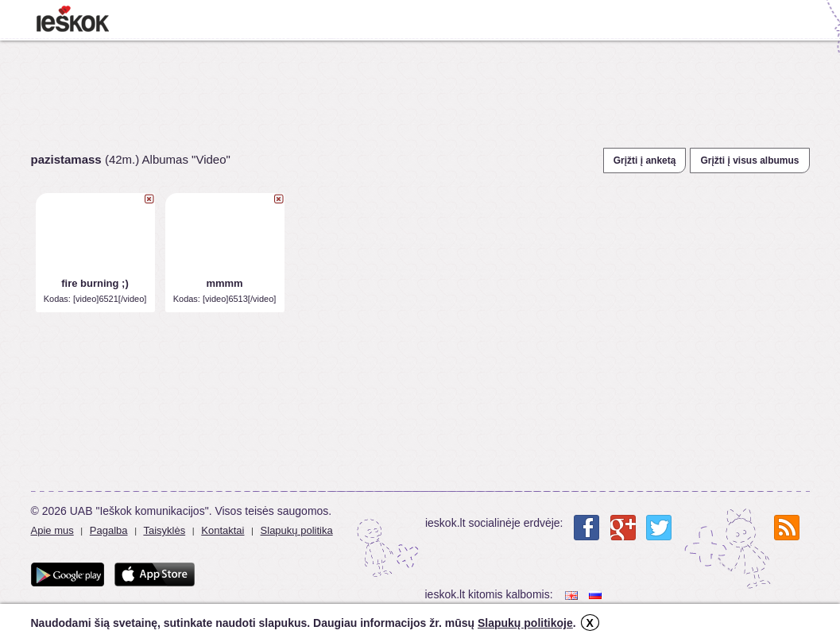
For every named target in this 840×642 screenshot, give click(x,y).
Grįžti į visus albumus (749, 160)
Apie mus (52, 530)
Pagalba (109, 530)
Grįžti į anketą (645, 160)
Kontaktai (223, 530)
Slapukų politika (297, 530)
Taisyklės (164, 530)
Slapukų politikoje (525, 623)
